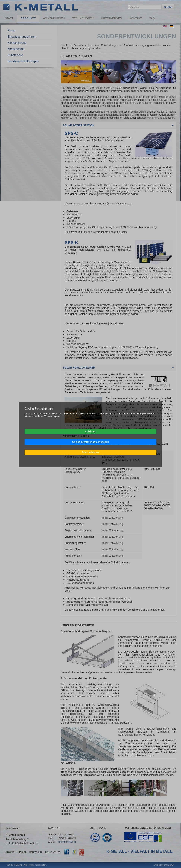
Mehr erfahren (90, 452)
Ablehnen (90, 431)
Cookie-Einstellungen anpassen (91, 442)
